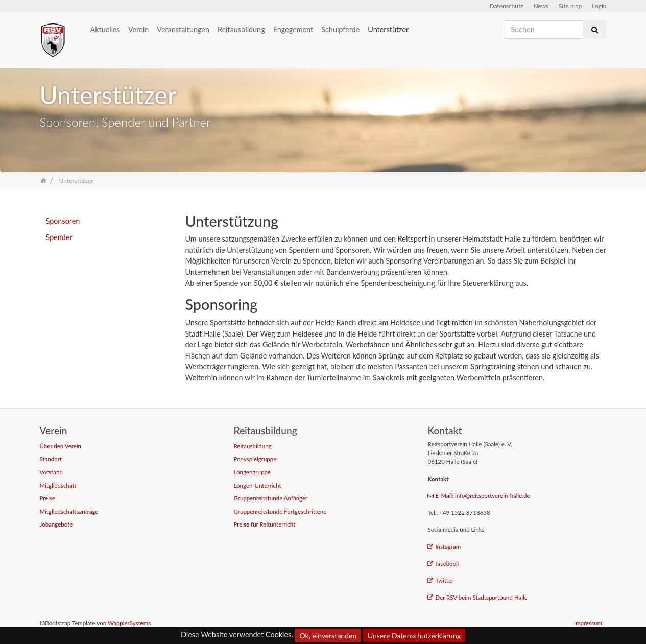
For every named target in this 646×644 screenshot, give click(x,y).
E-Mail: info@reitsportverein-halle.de (478, 496)
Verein (138, 29)
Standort (51, 459)
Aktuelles (105, 29)
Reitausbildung (241, 29)
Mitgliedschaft (58, 485)
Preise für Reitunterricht (264, 524)
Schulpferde (340, 29)
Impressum (588, 623)
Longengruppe (252, 472)
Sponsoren (63, 221)
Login (599, 6)
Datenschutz (507, 6)
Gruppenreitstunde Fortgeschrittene (280, 511)
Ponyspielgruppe (255, 459)
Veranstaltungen (183, 29)
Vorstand (51, 472)
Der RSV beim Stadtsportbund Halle (477, 597)
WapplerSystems (129, 623)
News (541, 6)
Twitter (440, 580)
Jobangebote (56, 524)
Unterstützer (388, 29)
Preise (48, 498)
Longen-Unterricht (257, 485)
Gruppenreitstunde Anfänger (270, 498)
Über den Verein (61, 446)
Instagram (444, 547)
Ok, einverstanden (328, 636)
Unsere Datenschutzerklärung (414, 636)
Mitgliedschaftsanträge (69, 511)
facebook (443, 564)
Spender (59, 237)
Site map (570, 6)
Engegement (293, 29)
